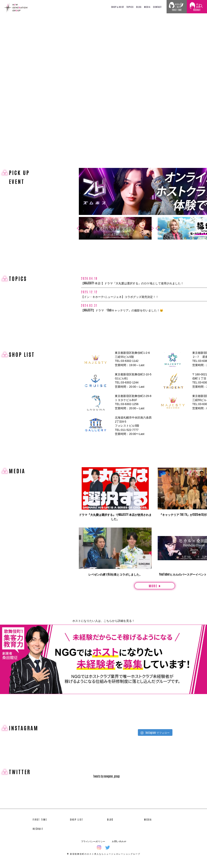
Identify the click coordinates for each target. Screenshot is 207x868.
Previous (77, 228)
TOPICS (130, 7)
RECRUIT (38, 834)
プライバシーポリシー (93, 847)
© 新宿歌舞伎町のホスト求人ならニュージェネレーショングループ (104, 859)
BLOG (139, 7)
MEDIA (147, 7)
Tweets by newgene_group (106, 782)
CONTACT (157, 7)
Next (153, 228)
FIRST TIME (40, 825)
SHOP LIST (77, 825)
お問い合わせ (119, 847)
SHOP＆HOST (118, 7)
